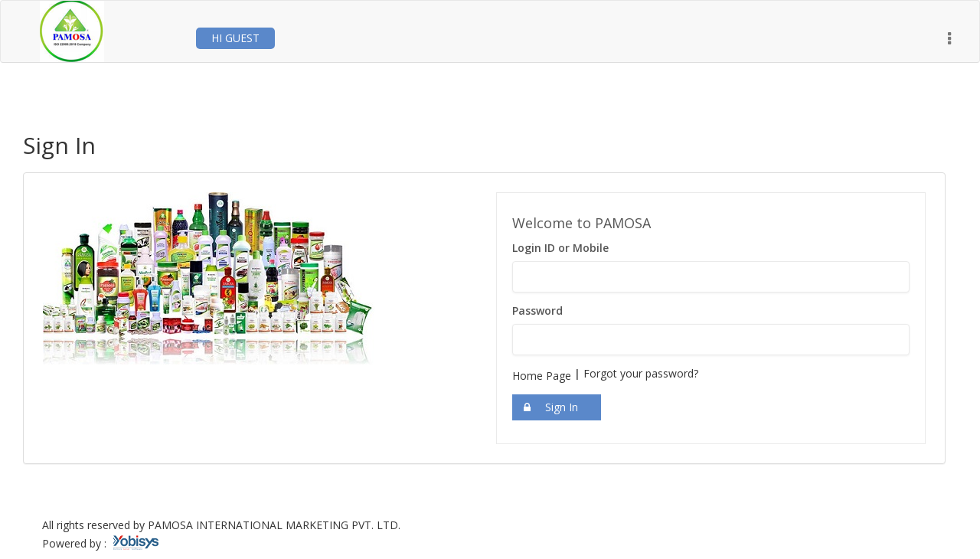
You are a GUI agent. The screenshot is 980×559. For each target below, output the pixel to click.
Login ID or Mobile (560, 248)
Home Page (542, 376)
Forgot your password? (641, 373)
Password (537, 311)
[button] (949, 39)
